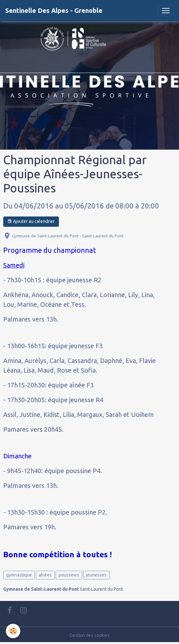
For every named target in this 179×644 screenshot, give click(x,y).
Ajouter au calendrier (31, 222)
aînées (45, 575)
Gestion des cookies (90, 635)
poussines (69, 575)
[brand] (54, 11)
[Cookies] (13, 631)
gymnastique (19, 575)
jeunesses (96, 575)
